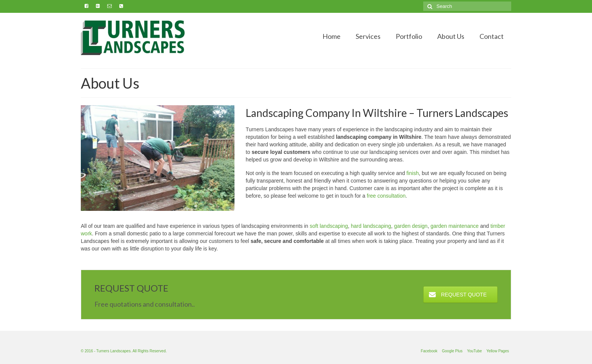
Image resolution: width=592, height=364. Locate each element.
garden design (411, 226)
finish (413, 173)
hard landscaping (371, 226)
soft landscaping (329, 226)
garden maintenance (455, 226)
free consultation (386, 196)
